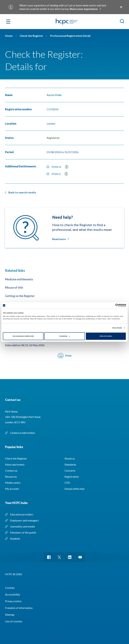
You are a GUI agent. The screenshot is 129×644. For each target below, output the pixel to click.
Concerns (70, 470)
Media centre (13, 483)
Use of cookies (14, 621)
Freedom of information (19, 608)
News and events (15, 464)
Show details (117, 328)
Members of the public (23, 532)
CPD (67, 483)
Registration (72, 477)
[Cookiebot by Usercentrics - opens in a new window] (111, 305)
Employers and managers (24, 520)
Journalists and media (22, 526)
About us (70, 458)
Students (15, 538)
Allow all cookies (106, 336)
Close (121, 7)
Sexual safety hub (74, 489)
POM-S (60, 174)
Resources (11, 477)
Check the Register (16, 458)
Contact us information (23, 433)
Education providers (22, 514)
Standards (70, 464)
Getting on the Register (20, 296)
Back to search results (22, 192)
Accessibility (13, 594)
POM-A (60, 167)
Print (65, 356)
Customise (65, 336)
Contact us (11, 470)
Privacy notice (13, 601)
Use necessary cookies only (23, 336)
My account (12, 489)
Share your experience (84, 9)
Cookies (10, 588)
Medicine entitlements (19, 279)
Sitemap (10, 615)
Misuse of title (14, 287)
